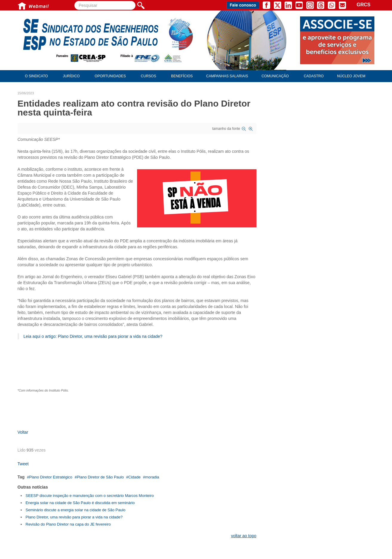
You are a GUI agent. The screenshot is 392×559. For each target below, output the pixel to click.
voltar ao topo (244, 536)
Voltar (23, 432)
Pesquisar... (74, 1)
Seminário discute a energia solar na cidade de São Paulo (76, 510)
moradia (152, 477)
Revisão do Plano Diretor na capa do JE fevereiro (68, 524)
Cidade (134, 477)
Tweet (23, 464)
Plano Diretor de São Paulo (100, 477)
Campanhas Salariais (227, 76)
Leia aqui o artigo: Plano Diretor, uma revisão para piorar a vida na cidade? (93, 336)
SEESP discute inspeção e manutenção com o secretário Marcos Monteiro (90, 496)
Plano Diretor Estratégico (51, 477)
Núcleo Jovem (351, 76)
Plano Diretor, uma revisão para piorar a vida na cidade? (74, 517)
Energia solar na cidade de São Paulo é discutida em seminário (80, 503)
